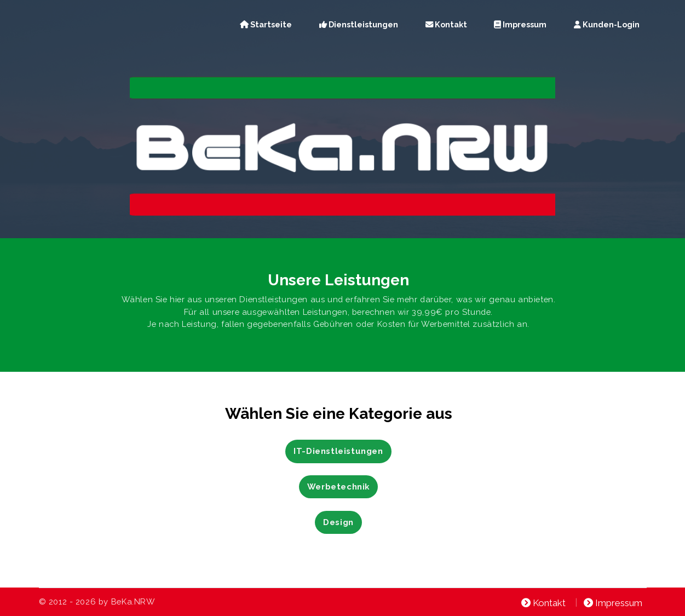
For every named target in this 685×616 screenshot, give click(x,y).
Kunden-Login (607, 24)
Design (338, 522)
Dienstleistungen (359, 24)
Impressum (520, 24)
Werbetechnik (338, 487)
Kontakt (446, 24)
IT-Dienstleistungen (338, 451)
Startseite (266, 24)
